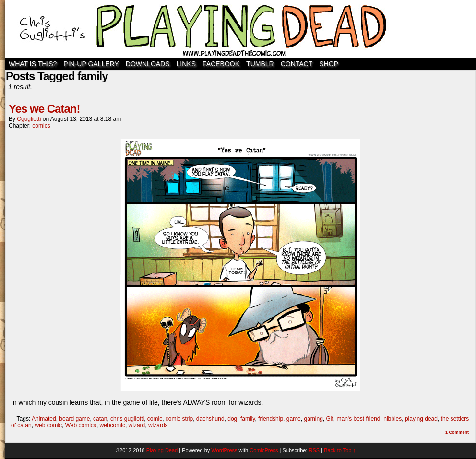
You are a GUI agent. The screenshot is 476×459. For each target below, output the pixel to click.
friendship (271, 419)
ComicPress (264, 450)
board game (74, 419)
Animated (44, 419)
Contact (297, 64)
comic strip (179, 419)
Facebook (221, 64)
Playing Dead (240, 29)
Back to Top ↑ (340, 450)
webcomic (113, 425)
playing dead (421, 419)
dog (232, 419)
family (248, 419)
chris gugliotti (127, 419)
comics (41, 126)
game (294, 419)
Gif (330, 419)
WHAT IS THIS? (33, 64)
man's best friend (359, 419)
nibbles (393, 419)
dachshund (210, 419)
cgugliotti (29, 119)
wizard (137, 425)
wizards (158, 425)
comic (155, 419)
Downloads (148, 64)
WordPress (224, 450)
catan (100, 419)
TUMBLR (260, 64)
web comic (48, 425)
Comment (457, 432)
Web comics (81, 425)
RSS (315, 450)
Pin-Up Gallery (91, 64)
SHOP (329, 64)
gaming (313, 419)
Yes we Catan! (44, 109)
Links (186, 64)
